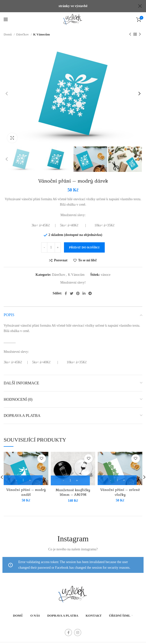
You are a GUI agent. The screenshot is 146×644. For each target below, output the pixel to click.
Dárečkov (23, 29)
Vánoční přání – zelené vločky (120, 487)
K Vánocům (42, 29)
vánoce (106, 269)
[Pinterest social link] (78, 288)
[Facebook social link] (66, 288)
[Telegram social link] (90, 288)
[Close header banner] (140, 6)
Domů (8, 29)
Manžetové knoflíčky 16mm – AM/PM (73, 487)
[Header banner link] (66, 6)
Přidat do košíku (84, 242)
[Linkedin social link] (84, 288)
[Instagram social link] (78, 627)
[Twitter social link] (72, 288)
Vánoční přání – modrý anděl (26, 487)
